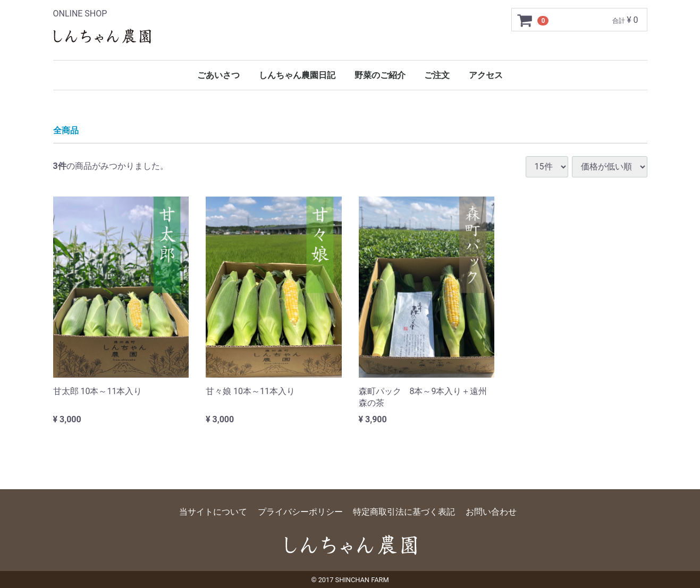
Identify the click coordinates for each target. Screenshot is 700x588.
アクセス (486, 75)
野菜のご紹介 (380, 75)
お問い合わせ (491, 512)
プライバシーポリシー (300, 512)
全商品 (66, 130)
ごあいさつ (218, 75)
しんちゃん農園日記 (297, 75)
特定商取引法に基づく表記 (404, 512)
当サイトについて (213, 512)
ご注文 (437, 75)
